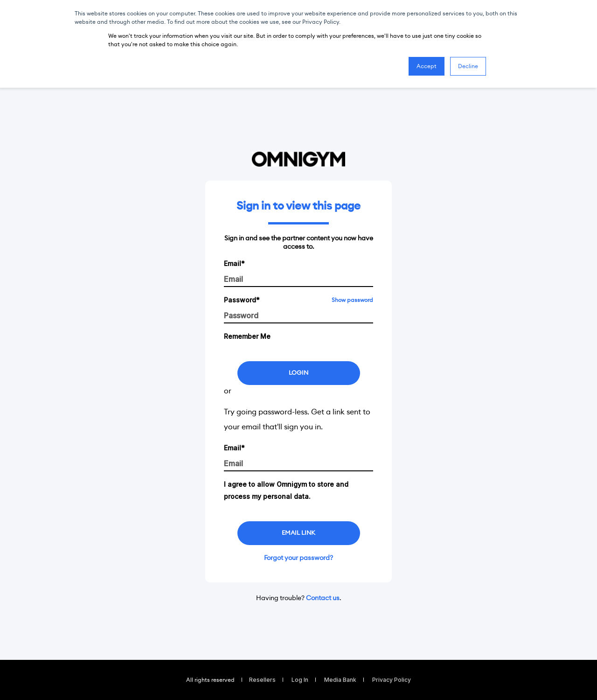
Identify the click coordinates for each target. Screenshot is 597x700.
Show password (352, 300)
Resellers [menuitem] (262, 680)
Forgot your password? (298, 558)
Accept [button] (427, 66)
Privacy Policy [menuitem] (392, 680)
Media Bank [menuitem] (340, 680)
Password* (242, 300)
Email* (234, 263)
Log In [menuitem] (300, 680)
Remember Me (247, 336)
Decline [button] (468, 66)
